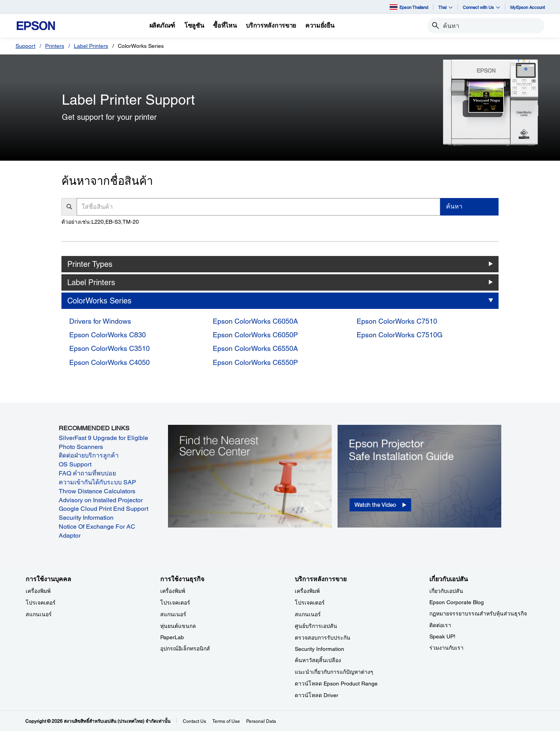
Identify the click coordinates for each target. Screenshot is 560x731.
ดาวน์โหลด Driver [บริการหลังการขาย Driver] (317, 695)
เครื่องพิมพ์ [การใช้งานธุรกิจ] (173, 591)
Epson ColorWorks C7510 (397, 321)
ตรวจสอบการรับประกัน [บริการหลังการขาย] (323, 638)
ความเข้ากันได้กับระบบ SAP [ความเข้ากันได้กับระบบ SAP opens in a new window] (97, 482)
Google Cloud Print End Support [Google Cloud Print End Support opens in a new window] (103, 509)
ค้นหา (454, 206)
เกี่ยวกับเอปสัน (446, 591)
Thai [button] (445, 7)
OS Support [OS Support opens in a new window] (75, 464)
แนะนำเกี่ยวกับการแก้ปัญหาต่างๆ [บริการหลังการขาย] (334, 672)
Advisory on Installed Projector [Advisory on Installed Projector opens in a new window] (101, 500)
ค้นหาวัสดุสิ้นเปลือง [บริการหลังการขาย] (318, 660)
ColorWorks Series (99, 301)
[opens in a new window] (419, 476)
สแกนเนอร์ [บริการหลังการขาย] (308, 614)
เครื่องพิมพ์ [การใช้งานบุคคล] (38, 591)
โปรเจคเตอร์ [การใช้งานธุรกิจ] (175, 603)
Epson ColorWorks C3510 (109, 348)
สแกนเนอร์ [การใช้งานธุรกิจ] (173, 614)
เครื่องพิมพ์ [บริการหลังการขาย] (307, 591)
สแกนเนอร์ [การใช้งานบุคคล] (39, 614)
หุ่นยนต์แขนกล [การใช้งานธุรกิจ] (178, 626)
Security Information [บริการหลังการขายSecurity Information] (319, 649)
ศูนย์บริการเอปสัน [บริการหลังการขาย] (316, 626)
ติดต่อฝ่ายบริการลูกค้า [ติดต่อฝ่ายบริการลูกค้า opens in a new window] (89, 455)
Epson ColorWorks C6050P (255, 335)
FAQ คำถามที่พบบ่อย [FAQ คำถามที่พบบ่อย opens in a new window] (87, 473)
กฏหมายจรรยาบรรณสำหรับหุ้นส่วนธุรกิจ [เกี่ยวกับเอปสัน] (478, 614)
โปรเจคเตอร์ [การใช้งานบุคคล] (41, 603)
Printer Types (90, 264)
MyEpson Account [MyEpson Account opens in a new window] (528, 7)
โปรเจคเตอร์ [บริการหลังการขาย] (310, 603)
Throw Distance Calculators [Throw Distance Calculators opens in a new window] (97, 491)
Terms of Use (226, 721)
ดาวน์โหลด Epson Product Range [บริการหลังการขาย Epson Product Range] (336, 684)
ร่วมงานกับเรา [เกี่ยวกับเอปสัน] (446, 648)
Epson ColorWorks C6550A (255, 348)
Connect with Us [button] (481, 7)
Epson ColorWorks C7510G (400, 335)
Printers (55, 46)
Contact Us (194, 721)
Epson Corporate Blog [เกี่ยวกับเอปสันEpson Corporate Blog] (457, 602)
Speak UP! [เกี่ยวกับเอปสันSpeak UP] (442, 636)
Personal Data (261, 721)
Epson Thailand (409, 7)
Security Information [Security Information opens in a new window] (86, 518)
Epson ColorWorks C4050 (109, 362)
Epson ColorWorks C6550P (255, 362)
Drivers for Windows (100, 321)
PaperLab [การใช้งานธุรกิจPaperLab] (172, 637)
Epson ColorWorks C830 (108, 335)
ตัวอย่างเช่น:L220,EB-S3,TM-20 (100, 222)
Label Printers (91, 46)
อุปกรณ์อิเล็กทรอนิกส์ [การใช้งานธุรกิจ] (185, 649)
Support (25, 46)
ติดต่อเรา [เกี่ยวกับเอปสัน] (440, 625)
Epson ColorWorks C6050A (255, 321)
